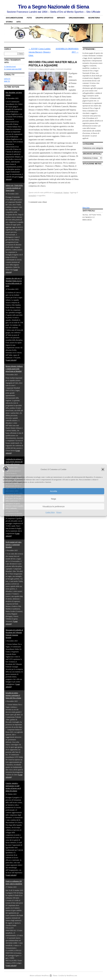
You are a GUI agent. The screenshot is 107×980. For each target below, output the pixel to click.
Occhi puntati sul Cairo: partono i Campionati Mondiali (14, 545)
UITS (19, 22)
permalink (32, 196)
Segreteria (94, 18)
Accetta (53, 491)
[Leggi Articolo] (11, 360)
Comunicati (58, 192)
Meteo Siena (86, 207)
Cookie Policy (50, 512)
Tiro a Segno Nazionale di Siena (53, 7)
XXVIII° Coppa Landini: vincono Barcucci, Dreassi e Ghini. (40, 52)
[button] (103, 469)
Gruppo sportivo (44, 18)
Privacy (59, 512)
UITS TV (7, 79)
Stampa (66, 192)
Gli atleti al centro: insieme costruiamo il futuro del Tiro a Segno (13, 695)
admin (52, 69)
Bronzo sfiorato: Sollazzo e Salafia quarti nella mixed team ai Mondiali (14, 369)
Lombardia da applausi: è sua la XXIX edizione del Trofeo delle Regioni (14, 462)
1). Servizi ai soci (10, 66)
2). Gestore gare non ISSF (13, 69)
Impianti (61, 18)
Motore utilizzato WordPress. (39, 976)
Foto (29, 18)
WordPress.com (72, 976)
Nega (53, 499)
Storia (9, 22)
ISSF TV (7, 81)
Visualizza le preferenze (54, 506)
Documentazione (14, 18)
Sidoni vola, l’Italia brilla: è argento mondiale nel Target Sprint (14, 188)
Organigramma (77, 18)
